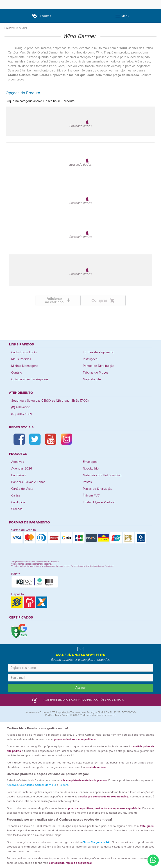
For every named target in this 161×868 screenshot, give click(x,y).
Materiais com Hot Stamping (102, 475)
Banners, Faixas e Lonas (28, 482)
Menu (122, 16)
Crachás (17, 509)
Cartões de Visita (45, 785)
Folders (63, 785)
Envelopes (90, 462)
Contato (17, 373)
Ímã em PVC (91, 496)
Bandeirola (19, 475)
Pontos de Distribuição (99, 366)
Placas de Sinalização (98, 489)
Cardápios (18, 502)
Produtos (42, 16)
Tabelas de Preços (96, 373)
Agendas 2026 (22, 469)
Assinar (81, 688)
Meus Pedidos (21, 359)
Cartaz (16, 496)
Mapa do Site (92, 379)
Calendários (27, 785)
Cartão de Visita (22, 489)
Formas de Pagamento (99, 352)
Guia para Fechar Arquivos (30, 379)
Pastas (87, 482)
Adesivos (18, 462)
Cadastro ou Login (24, 352)
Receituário (91, 469)
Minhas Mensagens (25, 366)
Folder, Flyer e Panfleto (99, 502)
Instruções (90, 359)
